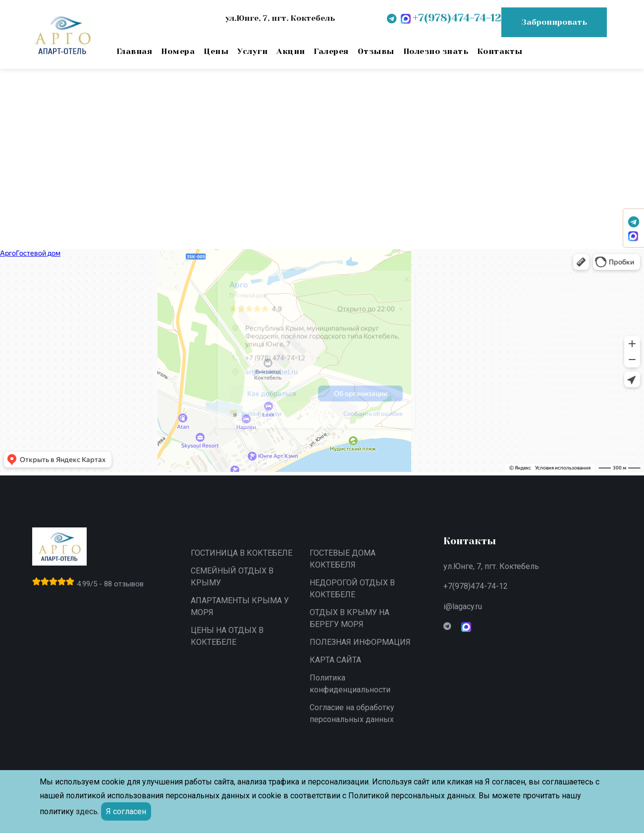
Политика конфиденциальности (350, 684)
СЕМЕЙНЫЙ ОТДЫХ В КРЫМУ (232, 577)
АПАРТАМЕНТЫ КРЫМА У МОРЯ (240, 606)
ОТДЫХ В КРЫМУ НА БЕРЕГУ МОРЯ (349, 618)
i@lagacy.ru (463, 606)
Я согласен (126, 811)
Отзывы (376, 51)
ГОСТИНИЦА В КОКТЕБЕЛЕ (241, 553)
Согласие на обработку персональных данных (352, 713)
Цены (216, 51)
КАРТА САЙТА (335, 660)
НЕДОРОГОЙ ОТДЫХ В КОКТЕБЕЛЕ (352, 589)
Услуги (252, 51)
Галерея (331, 51)
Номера (178, 51)
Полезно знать (436, 51)
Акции (291, 51)
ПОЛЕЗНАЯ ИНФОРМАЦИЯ (360, 642)
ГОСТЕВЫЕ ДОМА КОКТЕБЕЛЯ (343, 559)
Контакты (500, 51)
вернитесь (130, 166)
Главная (134, 51)
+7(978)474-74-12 (476, 586)
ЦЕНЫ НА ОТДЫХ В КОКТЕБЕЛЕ (227, 636)
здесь (87, 811)
